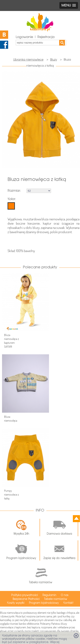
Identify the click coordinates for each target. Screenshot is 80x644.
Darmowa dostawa (59, 526)
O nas (65, 595)
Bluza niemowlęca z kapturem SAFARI (12, 341)
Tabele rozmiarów (56, 599)
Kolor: (12, 199)
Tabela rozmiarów (41, 575)
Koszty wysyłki (16, 603)
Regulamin (49, 595)
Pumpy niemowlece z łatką (12, 495)
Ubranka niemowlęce (28, 60)
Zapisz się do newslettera (59, 550)
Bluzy (54, 60)
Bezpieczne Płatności (26, 599)
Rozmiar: (14, 191)
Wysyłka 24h (21, 528)
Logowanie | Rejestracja (35, 37)
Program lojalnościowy (21, 550)
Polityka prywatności (25, 595)
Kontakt (68, 603)
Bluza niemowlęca (11, 419)
